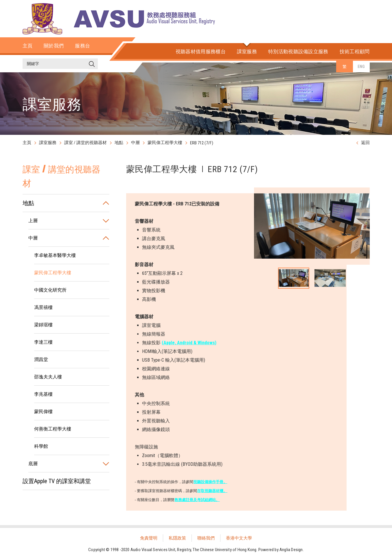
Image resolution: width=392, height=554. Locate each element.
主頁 (27, 143)
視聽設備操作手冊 (208, 482)
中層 (135, 143)
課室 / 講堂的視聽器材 (85, 143)
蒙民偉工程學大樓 (165, 143)
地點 (119, 143)
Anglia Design (291, 550)
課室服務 (48, 143)
